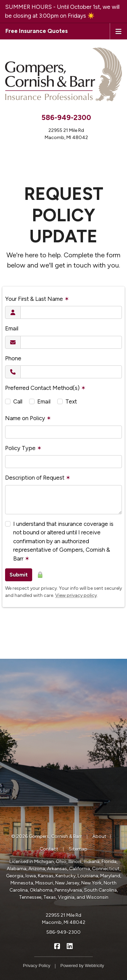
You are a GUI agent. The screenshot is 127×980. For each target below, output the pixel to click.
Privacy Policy (37, 966)
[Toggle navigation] (119, 31)
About (99, 836)
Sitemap (78, 849)
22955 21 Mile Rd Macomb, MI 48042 (64, 919)
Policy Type (23, 448)
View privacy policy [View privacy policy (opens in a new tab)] (76, 595)
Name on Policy (28, 418)
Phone (13, 358)
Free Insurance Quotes (37, 31)
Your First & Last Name (37, 299)
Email (12, 328)
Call (18, 401)
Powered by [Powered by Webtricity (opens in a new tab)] (82, 966)
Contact (49, 849)
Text (71, 401)
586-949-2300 (66, 117)
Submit (19, 575)
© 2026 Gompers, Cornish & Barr (47, 836)
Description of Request (38, 478)
